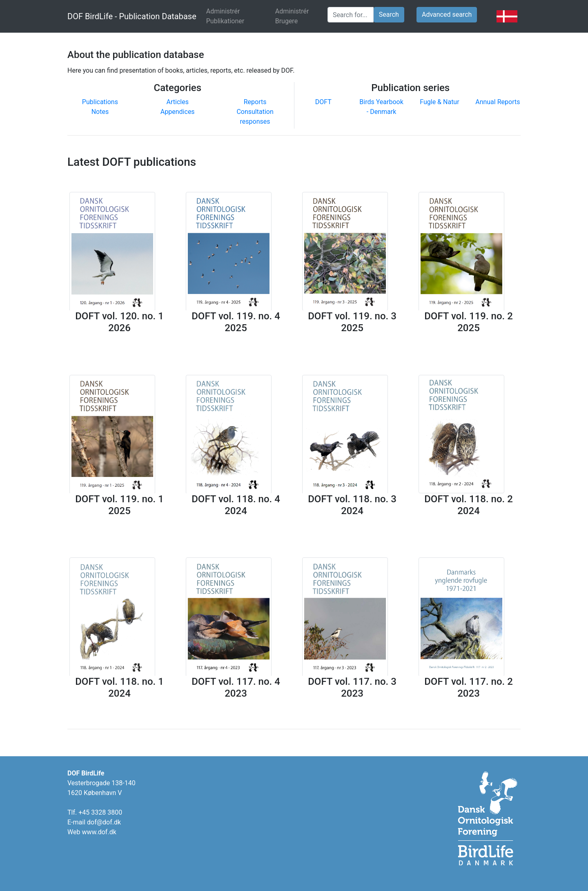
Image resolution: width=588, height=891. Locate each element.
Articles (178, 102)
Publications (100, 102)
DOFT (323, 102)
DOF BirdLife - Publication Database (132, 16)
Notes (100, 112)
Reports (255, 102)
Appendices (178, 112)
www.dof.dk (99, 832)
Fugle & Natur (439, 102)
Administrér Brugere (292, 16)
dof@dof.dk (104, 822)
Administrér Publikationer (238, 16)
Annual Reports (498, 102)
